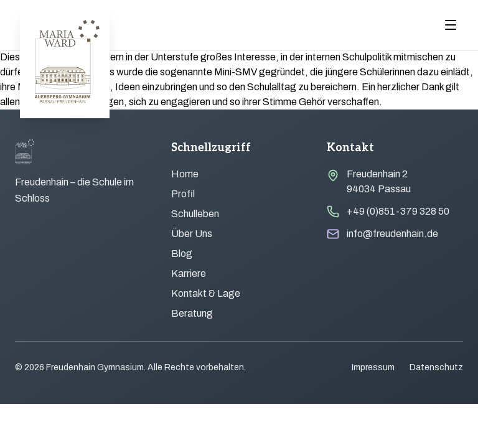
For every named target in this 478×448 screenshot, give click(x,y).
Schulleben (195, 214)
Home (185, 174)
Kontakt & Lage (206, 293)
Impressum (373, 367)
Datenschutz (436, 367)
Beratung (192, 313)
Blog (182, 254)
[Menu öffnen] (451, 25)
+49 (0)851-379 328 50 (398, 211)
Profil (183, 194)
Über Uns (192, 234)
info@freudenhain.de (392, 234)
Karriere (189, 273)
